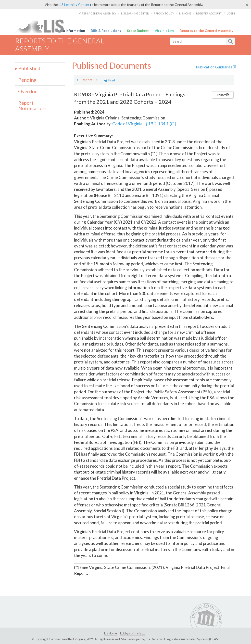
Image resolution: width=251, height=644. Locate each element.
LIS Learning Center (74, 5)
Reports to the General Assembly (207, 31)
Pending (27, 80)
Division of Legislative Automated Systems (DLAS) (185, 639)
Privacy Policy (164, 13)
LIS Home (185, 13)
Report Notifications (33, 105)
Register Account (209, 13)
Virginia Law (164, 31)
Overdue (28, 91)
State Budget (138, 31)
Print (110, 80)
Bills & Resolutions (106, 31)
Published (29, 68)
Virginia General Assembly (98, 13)
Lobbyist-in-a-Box (132, 633)
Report (223, 95)
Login (231, 13)
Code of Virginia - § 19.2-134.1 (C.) (144, 124)
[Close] (247, 5)
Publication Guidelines (216, 67)
